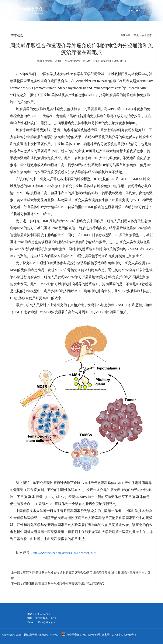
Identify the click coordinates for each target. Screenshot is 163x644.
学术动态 (147, 35)
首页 (136, 35)
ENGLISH (135, 11)
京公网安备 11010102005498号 (84, 635)
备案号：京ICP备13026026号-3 (119, 635)
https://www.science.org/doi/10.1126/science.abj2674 (65, 553)
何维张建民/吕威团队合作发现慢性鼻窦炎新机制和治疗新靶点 (63, 584)
